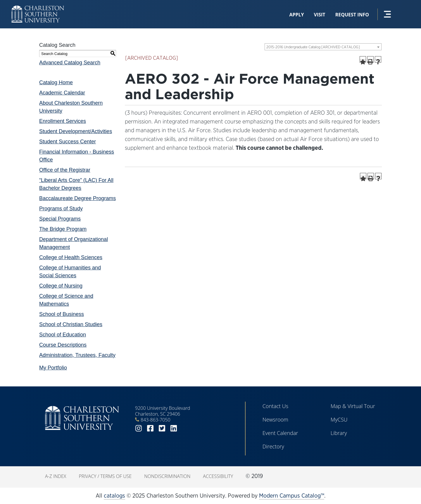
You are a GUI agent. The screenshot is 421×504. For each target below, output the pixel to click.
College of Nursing (61, 286)
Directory (273, 446)
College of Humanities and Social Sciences (70, 272)
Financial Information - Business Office (77, 156)
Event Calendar (280, 433)
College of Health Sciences (71, 257)
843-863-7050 (156, 420)
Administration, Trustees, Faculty (77, 355)
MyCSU (339, 419)
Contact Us (276, 406)
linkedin (174, 428)
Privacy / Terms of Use (105, 476)
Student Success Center (68, 142)
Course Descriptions (63, 345)
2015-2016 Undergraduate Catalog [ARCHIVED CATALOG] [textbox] (313, 47)
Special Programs (60, 219)
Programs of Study (61, 209)
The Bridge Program (63, 229)
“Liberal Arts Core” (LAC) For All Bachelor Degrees (76, 184)
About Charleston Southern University (71, 107)
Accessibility (218, 476)
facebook (150, 428)
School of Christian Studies (71, 324)
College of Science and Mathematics (66, 300)
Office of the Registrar (65, 170)
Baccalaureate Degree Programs (77, 198)
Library (339, 433)
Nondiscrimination (167, 476)
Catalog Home (56, 82)
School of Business (62, 314)
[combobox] (323, 47)
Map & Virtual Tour (353, 406)
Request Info (352, 15)
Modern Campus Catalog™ (292, 496)
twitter (162, 428)
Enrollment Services (63, 121)
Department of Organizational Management (74, 243)
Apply (296, 15)
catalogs (114, 496)
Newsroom (275, 419)
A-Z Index (56, 476)
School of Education (63, 335)
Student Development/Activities (76, 131)
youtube (185, 428)
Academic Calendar (62, 93)
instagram (139, 428)
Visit (320, 15)
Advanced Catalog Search (70, 63)
